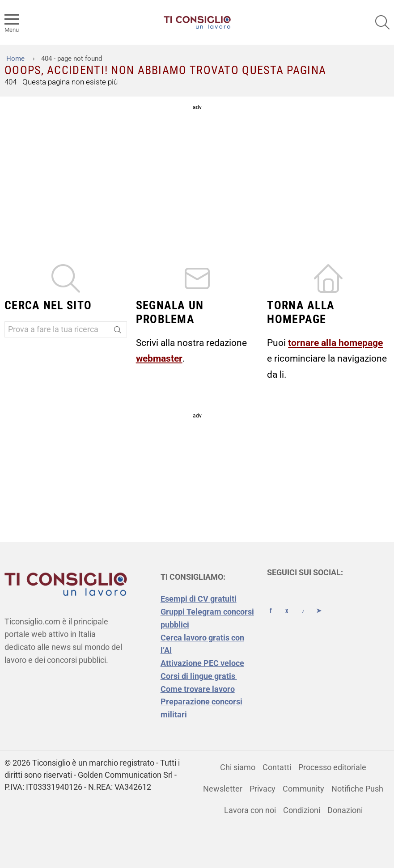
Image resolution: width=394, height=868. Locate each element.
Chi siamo (238, 767)
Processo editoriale (332, 767)
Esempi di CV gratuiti (199, 599)
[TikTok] (303, 603)
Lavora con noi (250, 810)
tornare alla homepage (335, 343)
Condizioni (302, 810)
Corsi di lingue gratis (199, 676)
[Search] (118, 331)
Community (303, 789)
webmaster (159, 358)
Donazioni (345, 810)
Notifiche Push (357, 789)
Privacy (263, 789)
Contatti (277, 767)
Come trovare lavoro (198, 689)
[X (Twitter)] (287, 603)
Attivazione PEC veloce (202, 663)
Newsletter (223, 789)
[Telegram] (319, 603)
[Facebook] (271, 603)
